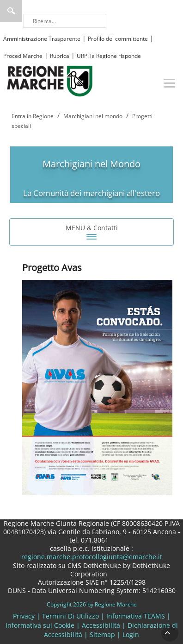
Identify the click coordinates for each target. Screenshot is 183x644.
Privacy (24, 616)
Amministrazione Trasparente (42, 39)
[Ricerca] (65, 21)
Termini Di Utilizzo (70, 616)
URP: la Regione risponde (109, 56)
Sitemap (102, 635)
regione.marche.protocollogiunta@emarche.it (92, 557)
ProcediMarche (23, 56)
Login (131, 635)
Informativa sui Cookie (40, 625)
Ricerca (11, 11)
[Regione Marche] (50, 80)
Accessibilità (101, 625)
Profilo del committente (118, 39)
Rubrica (60, 56)
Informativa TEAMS (136, 616)
